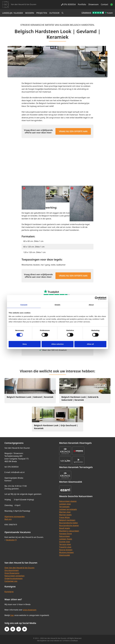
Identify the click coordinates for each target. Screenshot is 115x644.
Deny (25, 344)
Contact (104, 4)
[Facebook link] (7, 629)
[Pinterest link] (13, 629)
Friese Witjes (65, 517)
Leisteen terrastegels (68, 509)
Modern (30, 13)
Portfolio (82, 4)
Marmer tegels (65, 515)
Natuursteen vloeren (68, 501)
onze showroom (30, 610)
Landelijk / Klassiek (13, 13)
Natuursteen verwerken (14, 576)
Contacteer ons (11, 581)
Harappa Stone (65, 534)
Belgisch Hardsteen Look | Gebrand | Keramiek (30, 397)
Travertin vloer (65, 547)
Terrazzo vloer (65, 544)
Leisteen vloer (65, 504)
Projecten (42, 13)
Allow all (90, 344)
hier (12, 615)
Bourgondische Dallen (69, 523)
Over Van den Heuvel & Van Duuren (19, 568)
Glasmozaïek (65, 555)
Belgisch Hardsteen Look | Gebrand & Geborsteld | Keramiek (80, 398)
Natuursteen (65, 536)
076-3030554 (68, 4)
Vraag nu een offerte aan (73, 131)
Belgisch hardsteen (67, 520)
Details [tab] (57, 305)
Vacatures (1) (11, 540)
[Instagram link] (19, 629)
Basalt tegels (65, 528)
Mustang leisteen (66, 552)
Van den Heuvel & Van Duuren (24, 4)
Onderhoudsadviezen (14, 578)
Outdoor (54, 13)
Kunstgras (9, 592)
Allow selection (57, 344)
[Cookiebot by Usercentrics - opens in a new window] (97, 298)
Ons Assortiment (12, 570)
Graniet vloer (65, 542)
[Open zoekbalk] (62, 13)
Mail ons (8, 519)
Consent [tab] (24, 305)
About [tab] (91, 305)
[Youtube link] (24, 629)
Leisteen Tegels (66, 539)
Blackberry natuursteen (69, 531)
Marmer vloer (65, 512)
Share (24, 188)
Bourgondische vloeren (69, 525)
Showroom (93, 4)
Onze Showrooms (12, 573)
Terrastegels (64, 507)
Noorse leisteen (66, 550)
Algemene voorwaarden (15, 517)
